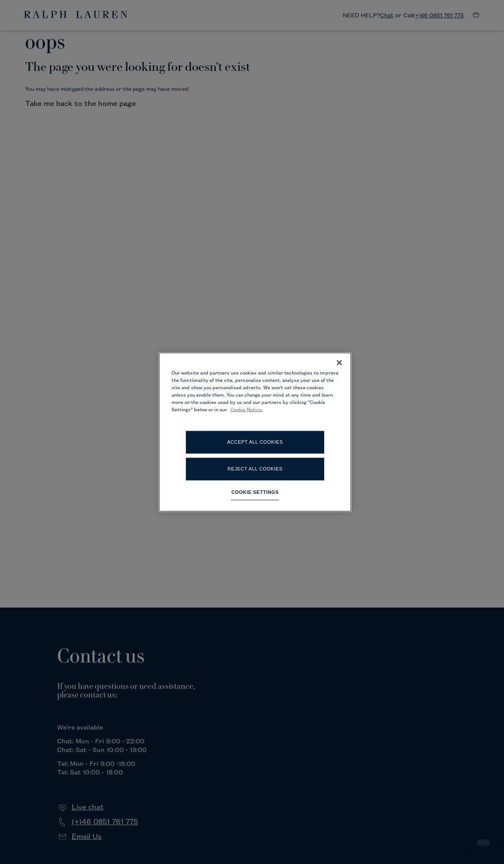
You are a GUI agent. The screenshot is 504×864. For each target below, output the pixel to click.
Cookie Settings (255, 492)
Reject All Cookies (255, 469)
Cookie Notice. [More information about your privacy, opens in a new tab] (247, 410)
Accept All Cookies (255, 442)
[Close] (339, 362)
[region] (255, 432)
